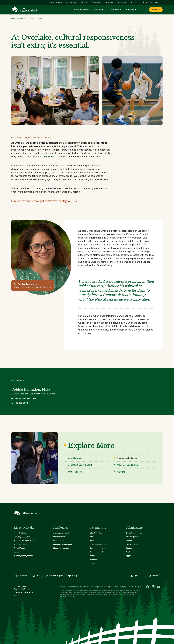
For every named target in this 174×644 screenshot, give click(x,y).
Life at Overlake (96, 533)
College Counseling (98, 544)
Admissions (132, 10)
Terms (116, 587)
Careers (121, 472)
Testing (129, 540)
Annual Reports (75, 472)
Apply (128, 556)
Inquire (129, 548)
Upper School (59, 540)
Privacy (123, 587)
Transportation (132, 544)
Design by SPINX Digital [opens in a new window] (103, 587)
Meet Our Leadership (127, 465)
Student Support (96, 552)
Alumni (92, 556)
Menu (156, 10)
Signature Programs (61, 548)
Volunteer (94, 559)
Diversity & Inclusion (22, 537)
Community (117, 10)
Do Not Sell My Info (135, 587)
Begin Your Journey (134, 533)
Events (92, 563)
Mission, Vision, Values (23, 556)
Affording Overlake (134, 537)
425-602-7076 (21, 403)
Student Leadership (98, 548)
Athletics (93, 540)
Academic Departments (63, 544)
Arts (91, 537)
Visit (128, 552)
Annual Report (20, 548)
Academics (101, 10)
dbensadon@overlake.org (26, 398)
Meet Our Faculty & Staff (80, 465)
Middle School (59, 537)
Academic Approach (61, 533)
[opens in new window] (30, 592)
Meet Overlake (85, 10)
